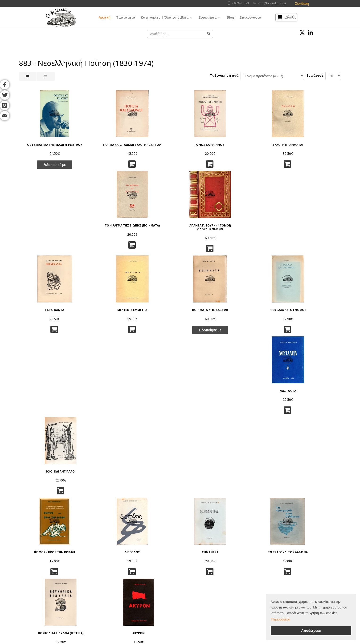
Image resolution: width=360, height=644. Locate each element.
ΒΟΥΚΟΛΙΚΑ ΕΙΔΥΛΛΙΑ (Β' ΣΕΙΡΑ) (262, 314)
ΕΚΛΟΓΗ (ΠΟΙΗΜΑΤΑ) (207, 144)
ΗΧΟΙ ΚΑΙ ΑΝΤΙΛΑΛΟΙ (317, 230)
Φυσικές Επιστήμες (217, 573)
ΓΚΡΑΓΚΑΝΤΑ (43, 230)
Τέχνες (208, 585)
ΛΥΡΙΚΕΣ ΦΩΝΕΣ (153, 486)
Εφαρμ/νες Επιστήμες (219, 579)
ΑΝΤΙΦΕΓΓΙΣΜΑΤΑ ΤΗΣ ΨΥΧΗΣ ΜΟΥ (98, 488)
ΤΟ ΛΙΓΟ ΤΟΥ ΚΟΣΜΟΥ (262, 486)
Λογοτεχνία (212, 590)
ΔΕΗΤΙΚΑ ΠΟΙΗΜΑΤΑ (317, 395)
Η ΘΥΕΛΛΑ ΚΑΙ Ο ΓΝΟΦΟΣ (207, 230)
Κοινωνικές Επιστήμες (181, 590)
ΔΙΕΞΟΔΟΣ (98, 312)
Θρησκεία (172, 585)
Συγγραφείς (58, 579)
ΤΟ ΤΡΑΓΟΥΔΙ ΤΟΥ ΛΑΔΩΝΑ (207, 312)
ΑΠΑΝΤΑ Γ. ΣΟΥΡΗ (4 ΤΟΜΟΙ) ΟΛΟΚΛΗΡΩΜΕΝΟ (317, 146)
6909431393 (241, 3)
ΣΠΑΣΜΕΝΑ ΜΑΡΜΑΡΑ (262, 395)
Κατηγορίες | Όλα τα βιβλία (165, 17)
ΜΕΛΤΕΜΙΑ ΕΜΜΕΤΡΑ (98, 230)
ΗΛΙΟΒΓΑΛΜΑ (317, 486)
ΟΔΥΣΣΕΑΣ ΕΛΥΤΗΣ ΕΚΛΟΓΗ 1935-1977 (43, 146)
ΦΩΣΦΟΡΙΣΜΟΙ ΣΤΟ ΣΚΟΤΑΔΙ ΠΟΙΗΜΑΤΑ (43, 397)
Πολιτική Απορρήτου (111, 573)
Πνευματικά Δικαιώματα (113, 579)
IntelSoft (234, 641)
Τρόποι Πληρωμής (109, 596)
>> (225, 524)
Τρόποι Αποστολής (110, 590)
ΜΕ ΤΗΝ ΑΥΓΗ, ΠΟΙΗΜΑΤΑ (153, 395)
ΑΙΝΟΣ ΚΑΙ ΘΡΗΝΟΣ (153, 144)
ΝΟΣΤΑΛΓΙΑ (262, 230)
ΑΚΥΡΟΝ (317, 312)
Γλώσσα (209, 567)
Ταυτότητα (126, 17)
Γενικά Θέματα (175, 573)
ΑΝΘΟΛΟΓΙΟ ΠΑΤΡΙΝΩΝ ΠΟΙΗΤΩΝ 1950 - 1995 (207, 488)
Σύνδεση (302, 3)
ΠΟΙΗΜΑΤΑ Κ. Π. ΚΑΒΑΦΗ (153, 230)
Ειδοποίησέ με (43, 167)
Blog (231, 17)
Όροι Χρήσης (106, 567)
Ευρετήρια (208, 17)
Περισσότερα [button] (281, 619)
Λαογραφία (173, 596)
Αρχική (105, 17)
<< (135, 524)
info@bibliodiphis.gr (272, 3)
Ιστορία (209, 596)
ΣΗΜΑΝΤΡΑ (153, 312)
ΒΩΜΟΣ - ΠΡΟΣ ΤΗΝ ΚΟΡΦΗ (43, 312)
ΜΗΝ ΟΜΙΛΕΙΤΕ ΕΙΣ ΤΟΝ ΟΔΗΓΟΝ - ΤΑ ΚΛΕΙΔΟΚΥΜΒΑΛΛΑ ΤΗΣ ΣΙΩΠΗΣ (207, 401)
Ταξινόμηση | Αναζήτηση (115, 602)
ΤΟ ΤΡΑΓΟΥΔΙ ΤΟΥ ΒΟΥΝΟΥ (43, 486)
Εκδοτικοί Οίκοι (61, 585)
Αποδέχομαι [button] (311, 631)
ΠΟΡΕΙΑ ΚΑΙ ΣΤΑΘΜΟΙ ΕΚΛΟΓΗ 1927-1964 (98, 146)
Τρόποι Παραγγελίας (111, 585)
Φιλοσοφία (173, 579)
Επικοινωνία (251, 17)
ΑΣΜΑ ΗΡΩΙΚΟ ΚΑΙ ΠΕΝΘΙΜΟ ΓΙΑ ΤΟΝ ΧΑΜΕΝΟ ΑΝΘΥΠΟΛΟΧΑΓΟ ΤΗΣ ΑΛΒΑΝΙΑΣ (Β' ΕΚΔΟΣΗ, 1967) (98, 401)
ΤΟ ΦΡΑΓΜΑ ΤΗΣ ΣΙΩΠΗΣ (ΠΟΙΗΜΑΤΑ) (262, 146)
